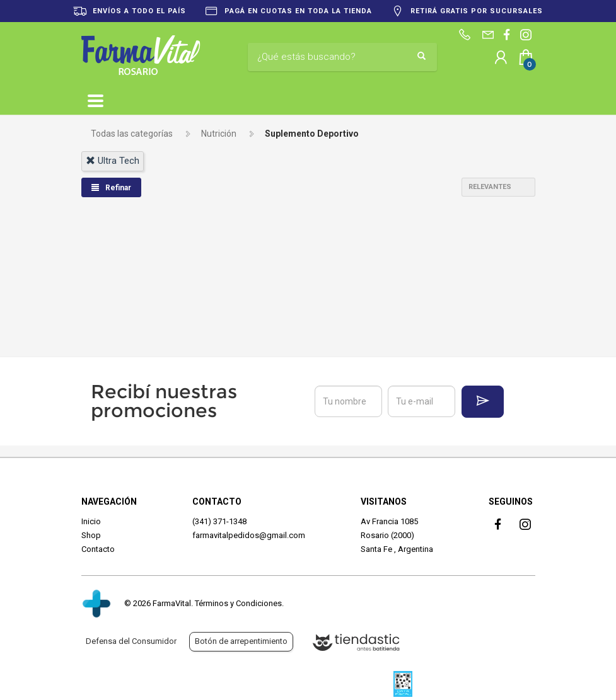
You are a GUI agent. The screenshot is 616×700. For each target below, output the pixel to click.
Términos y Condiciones (238, 603)
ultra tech (113, 161)
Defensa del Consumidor (131, 641)
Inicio (91, 521)
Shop (91, 535)
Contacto (98, 549)
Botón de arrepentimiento (241, 641)
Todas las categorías (132, 134)
